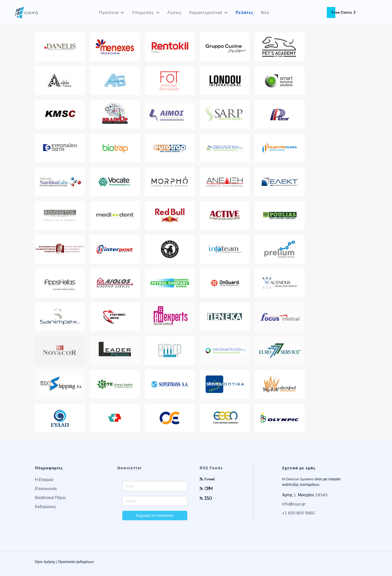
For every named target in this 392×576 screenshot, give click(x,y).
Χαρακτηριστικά (206, 12)
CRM (209, 488)
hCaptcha (130, 528)
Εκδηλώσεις (46, 507)
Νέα (265, 12)
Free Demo (344, 12)
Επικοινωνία (46, 489)
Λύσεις (174, 12)
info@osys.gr (294, 504)
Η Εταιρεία (44, 480)
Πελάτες (245, 12)
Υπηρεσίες (143, 12)
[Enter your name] (155, 501)
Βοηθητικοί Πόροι (50, 498)
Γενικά (210, 479)
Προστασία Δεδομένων (76, 562)
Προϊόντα (109, 12)
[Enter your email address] (155, 486)
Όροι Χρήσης (45, 562)
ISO (208, 498)
